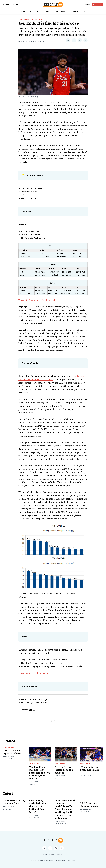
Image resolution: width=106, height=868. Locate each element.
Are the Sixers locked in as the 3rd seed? (64, 770)
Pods (83, 12)
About (31, 12)
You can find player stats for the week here (38, 300)
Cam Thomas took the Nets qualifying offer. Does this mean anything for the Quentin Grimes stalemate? (65, 809)
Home (23, 12)
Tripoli (73, 860)
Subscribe (97, 5)
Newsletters (37, 19)
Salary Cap (48, 12)
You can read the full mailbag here (35, 673)
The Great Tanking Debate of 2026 (14, 802)
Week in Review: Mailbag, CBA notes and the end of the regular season (39, 773)
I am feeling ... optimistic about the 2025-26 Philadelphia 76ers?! (39, 806)
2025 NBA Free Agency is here (12, 752)
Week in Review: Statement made (90, 768)
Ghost (67, 860)
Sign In (87, 5)
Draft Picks (60, 12)
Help (39, 12)
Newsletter (73, 12)
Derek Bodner (24, 39)
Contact (51, 855)
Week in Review (24, 19)
